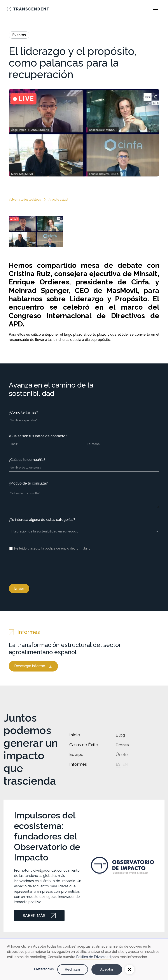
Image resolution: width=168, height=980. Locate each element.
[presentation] (42, 566)
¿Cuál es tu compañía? (27, 460)
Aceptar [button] (107, 969)
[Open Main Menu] (156, 9)
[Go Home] (28, 9)
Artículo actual (58, 200)
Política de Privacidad (93, 957)
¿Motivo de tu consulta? (28, 483)
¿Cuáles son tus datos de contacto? (38, 436)
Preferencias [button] (44, 969)
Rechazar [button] (73, 969)
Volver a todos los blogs (25, 200)
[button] (129, 969)
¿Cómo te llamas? (23, 412)
